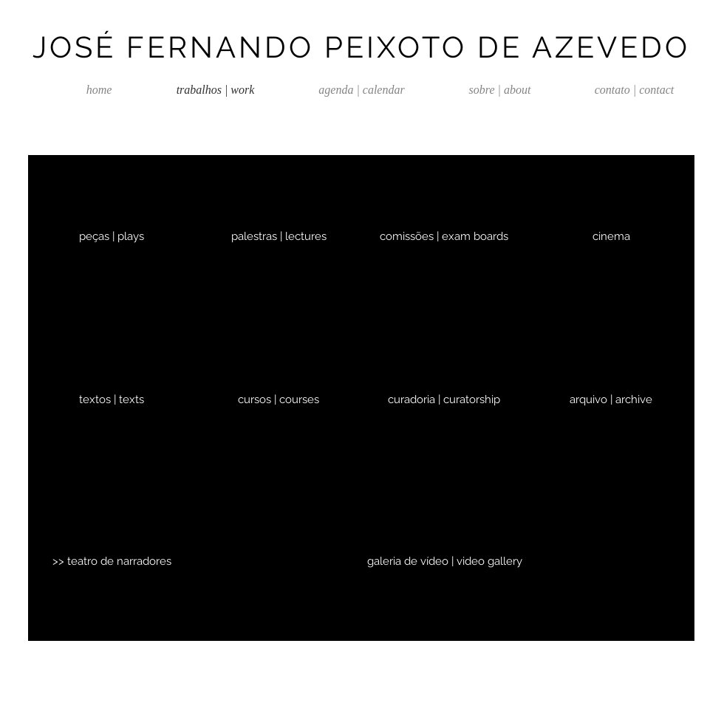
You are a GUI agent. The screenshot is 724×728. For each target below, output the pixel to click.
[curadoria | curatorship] (444, 400)
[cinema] (611, 237)
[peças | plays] (112, 237)
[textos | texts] (112, 400)
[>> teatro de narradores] (112, 561)
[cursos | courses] (279, 400)
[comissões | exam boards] (444, 237)
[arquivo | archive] (611, 400)
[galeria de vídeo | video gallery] (445, 561)
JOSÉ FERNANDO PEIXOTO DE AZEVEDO (361, 47)
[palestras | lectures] (279, 237)
